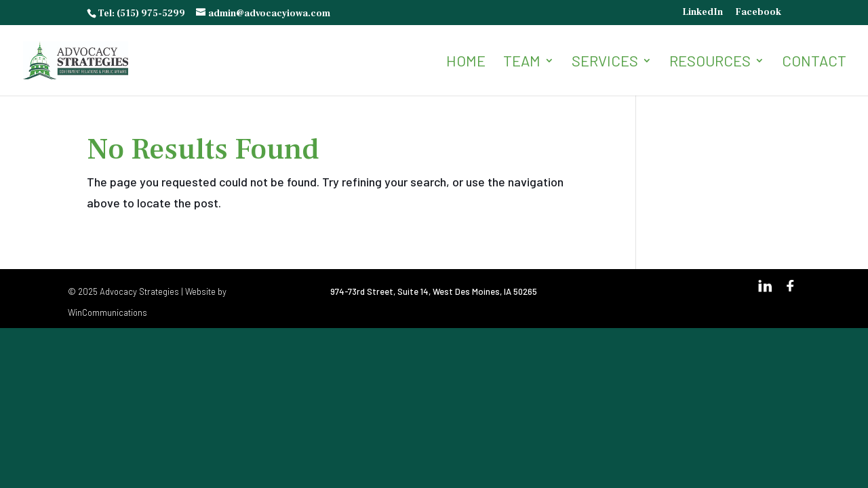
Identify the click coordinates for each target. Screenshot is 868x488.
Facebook (758, 13)
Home (466, 62)
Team (522, 62)
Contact (814, 62)
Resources (710, 62)
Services (605, 62)
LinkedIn (703, 13)
